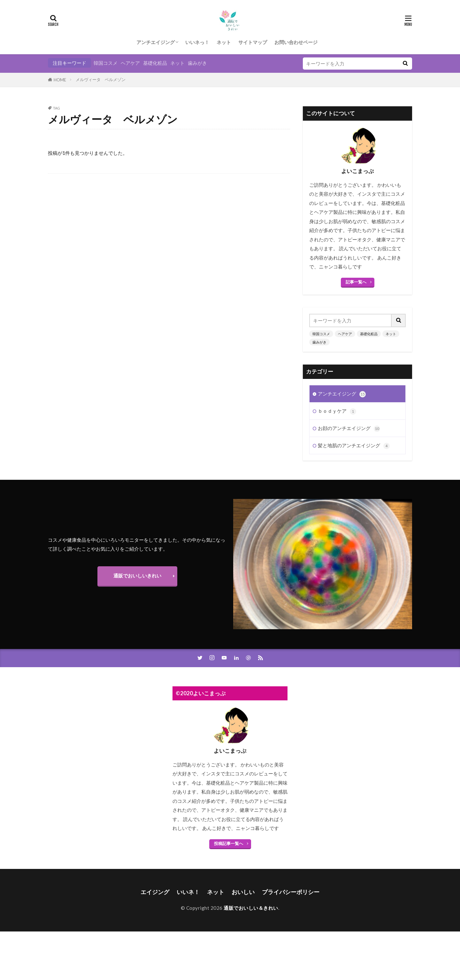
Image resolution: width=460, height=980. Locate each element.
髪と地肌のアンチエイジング (354, 446)
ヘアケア (130, 63)
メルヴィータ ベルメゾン (101, 79)
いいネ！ (188, 892)
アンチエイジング (156, 42)
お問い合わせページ (296, 42)
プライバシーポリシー (291, 892)
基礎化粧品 (155, 63)
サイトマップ (253, 42)
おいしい (243, 892)
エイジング (155, 892)
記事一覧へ (356, 282)
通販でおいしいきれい (137, 576)
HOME (60, 80)
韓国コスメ (106, 63)
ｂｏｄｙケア (337, 411)
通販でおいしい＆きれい (251, 908)
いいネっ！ (197, 42)
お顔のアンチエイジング (349, 429)
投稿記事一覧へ (229, 843)
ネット (224, 42)
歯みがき (197, 63)
